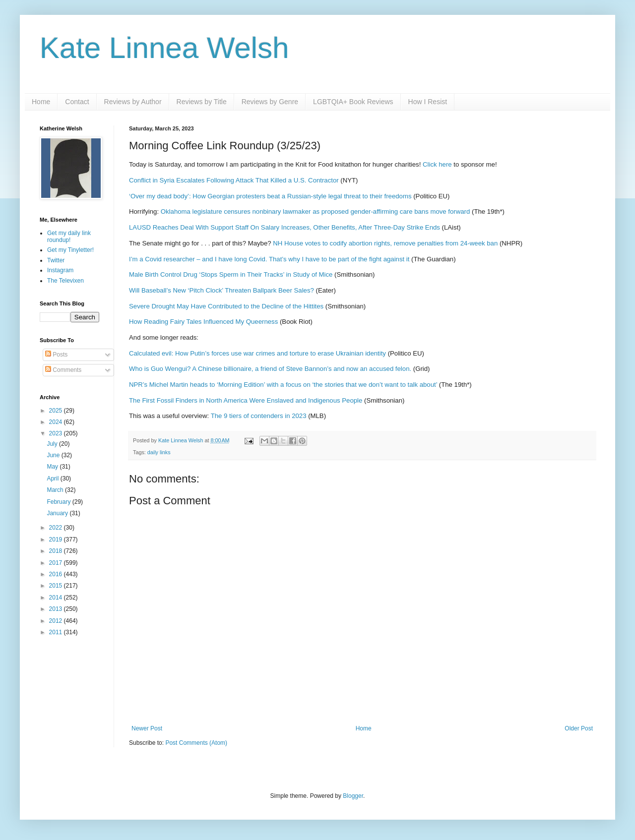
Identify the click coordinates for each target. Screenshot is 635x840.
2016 (57, 574)
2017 (57, 563)
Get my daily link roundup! (69, 237)
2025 (57, 411)
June (54, 455)
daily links (159, 452)
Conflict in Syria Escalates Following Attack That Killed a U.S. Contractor (234, 180)
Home (41, 102)
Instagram (60, 270)
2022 (57, 528)
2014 (57, 598)
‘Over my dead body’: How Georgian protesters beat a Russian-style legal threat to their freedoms (270, 196)
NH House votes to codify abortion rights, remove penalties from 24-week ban (385, 243)
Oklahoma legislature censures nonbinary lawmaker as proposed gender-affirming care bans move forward (316, 211)
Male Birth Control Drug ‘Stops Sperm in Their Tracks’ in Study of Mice (231, 274)
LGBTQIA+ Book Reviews (353, 102)
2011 (57, 632)
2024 (57, 422)
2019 (57, 540)
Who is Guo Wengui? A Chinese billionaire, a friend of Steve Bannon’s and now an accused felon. (270, 369)
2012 (57, 621)
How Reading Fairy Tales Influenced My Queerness (203, 322)
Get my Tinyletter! (70, 250)
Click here (437, 164)
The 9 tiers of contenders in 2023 (259, 416)
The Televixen (65, 281)
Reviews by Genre (270, 102)
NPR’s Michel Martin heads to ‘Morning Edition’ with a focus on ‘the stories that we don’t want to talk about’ (283, 385)
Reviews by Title (202, 102)
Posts (56, 355)
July (53, 444)
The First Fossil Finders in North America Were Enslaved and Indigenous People (246, 400)
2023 (57, 433)
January (58, 513)
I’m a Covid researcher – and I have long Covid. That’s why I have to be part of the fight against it (269, 259)
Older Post (579, 728)
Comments (63, 370)
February (59, 502)
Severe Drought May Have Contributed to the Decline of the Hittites (226, 306)
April (53, 479)
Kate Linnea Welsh (164, 48)
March (56, 490)
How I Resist (428, 102)
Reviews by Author (133, 102)
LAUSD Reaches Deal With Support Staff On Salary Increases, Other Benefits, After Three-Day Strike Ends (285, 227)
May (53, 467)
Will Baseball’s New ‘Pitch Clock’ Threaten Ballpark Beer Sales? (222, 290)
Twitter (56, 260)
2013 (57, 609)
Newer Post (147, 728)
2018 (57, 551)
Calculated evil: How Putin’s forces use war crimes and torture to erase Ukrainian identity (257, 353)
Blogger (353, 796)
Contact (77, 102)
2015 (57, 586)
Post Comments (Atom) (196, 743)
